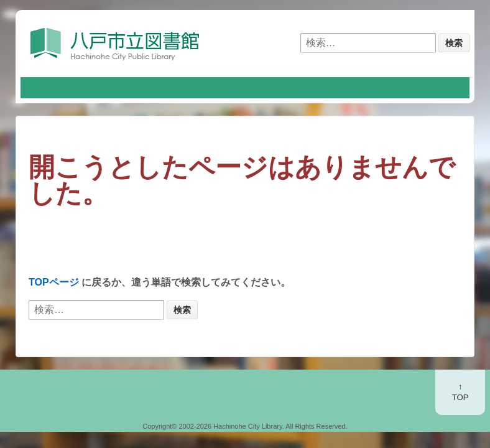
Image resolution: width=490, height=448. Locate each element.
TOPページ (54, 282)
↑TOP (460, 392)
